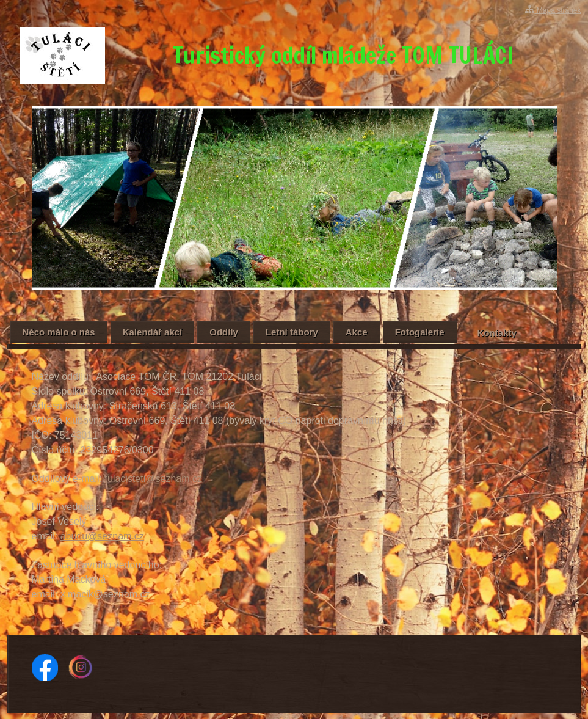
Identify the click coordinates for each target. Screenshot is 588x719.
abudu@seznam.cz (102, 536)
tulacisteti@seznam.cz (154, 479)
